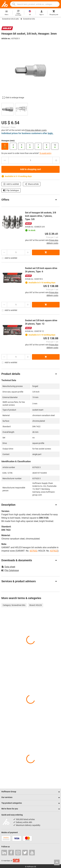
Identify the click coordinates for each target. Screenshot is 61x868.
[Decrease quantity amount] (5, 160)
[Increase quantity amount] (56, 160)
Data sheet (8, 567)
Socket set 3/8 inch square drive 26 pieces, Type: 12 (41, 322)
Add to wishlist (11, 184)
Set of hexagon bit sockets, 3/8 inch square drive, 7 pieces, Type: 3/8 (41, 216)
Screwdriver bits (29, 19)
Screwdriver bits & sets (10, 19)
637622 (54, 551)
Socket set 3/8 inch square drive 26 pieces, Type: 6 (41, 270)
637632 (33, 551)
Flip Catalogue (11, 190)
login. (51, 133)
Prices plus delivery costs (36, 130)
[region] (30, 109)
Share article (32, 184)
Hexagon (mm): (8, 141)
